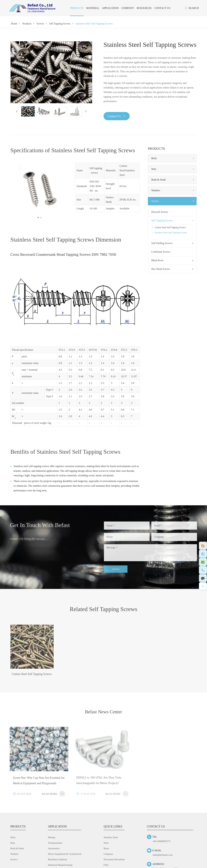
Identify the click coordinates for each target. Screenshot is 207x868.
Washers (156, 190)
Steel (106, 844)
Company (128, 8)
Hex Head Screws (172, 269)
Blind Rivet (172, 260)
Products (77, 8)
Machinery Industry (58, 861)
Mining (52, 839)
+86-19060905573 (161, 843)
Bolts (154, 158)
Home (14, 24)
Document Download (114, 861)
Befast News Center (103, 715)
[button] (17, 111)
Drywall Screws (160, 212)
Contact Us (162, 8)
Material (93, 8)
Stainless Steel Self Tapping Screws (94, 24)
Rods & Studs (158, 180)
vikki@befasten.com (162, 856)
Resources (144, 8)
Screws (40, 24)
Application (110, 8)
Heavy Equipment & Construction (65, 855)
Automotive (54, 850)
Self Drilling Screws (172, 243)
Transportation (55, 844)
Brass (106, 850)
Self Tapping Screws (60, 24)
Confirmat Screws (161, 252)
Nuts (154, 169)
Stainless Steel (111, 839)
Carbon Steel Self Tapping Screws (170, 227)
